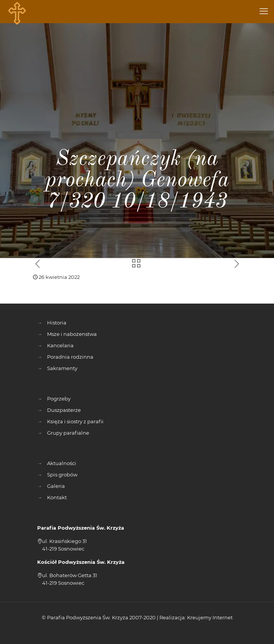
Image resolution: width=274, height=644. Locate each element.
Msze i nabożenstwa (72, 334)
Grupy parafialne (68, 433)
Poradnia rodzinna (70, 357)
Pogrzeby (59, 399)
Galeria (56, 486)
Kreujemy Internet (210, 617)
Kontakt (57, 497)
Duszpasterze (64, 410)
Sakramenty (62, 368)
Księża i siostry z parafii (75, 421)
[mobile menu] (264, 11)
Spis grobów (62, 475)
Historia (57, 323)
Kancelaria (60, 345)
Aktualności (62, 463)
